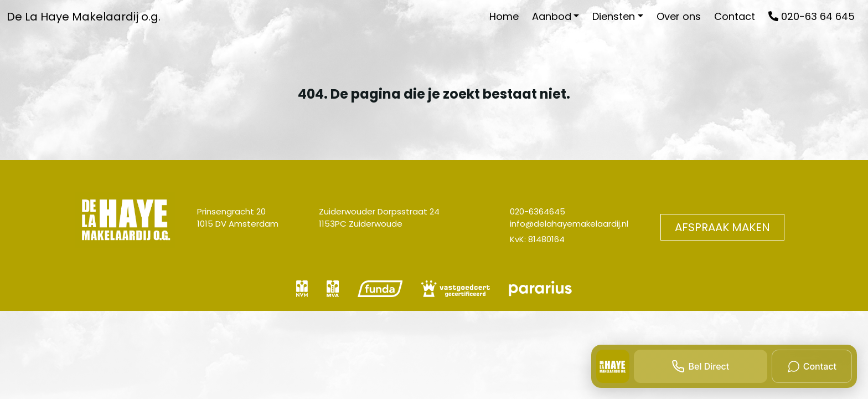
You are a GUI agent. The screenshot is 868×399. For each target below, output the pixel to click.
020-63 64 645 (812, 16)
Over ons (679, 16)
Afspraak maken (722, 227)
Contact (735, 16)
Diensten (614, 16)
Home (504, 16)
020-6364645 (538, 211)
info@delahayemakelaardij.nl (569, 224)
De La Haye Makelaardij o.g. (84, 17)
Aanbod (552, 16)
